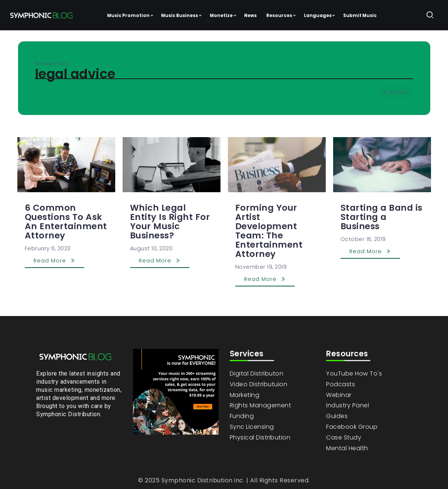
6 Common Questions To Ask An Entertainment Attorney (66, 222)
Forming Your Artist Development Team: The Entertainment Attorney (269, 231)
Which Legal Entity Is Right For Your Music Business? (170, 222)
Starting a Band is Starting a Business (382, 217)
